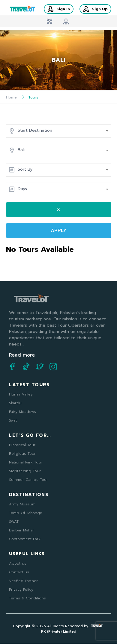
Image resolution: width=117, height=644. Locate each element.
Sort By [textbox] (25, 169)
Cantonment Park (25, 539)
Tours (33, 97)
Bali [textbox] (21, 150)
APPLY (59, 231)
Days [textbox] (22, 189)
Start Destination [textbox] (35, 130)
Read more (22, 355)
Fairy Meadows (22, 412)
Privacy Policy (21, 590)
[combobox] (62, 131)
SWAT (14, 522)
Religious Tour (22, 454)
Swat (13, 420)
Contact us (19, 572)
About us (18, 563)
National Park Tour (26, 462)
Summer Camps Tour (28, 480)
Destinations (29, 495)
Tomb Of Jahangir (26, 513)
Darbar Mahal (21, 530)
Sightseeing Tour (25, 471)
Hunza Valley (21, 394)
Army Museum (22, 504)
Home (11, 97)
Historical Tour (22, 445)
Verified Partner (23, 581)
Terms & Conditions (27, 598)
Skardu (15, 403)
